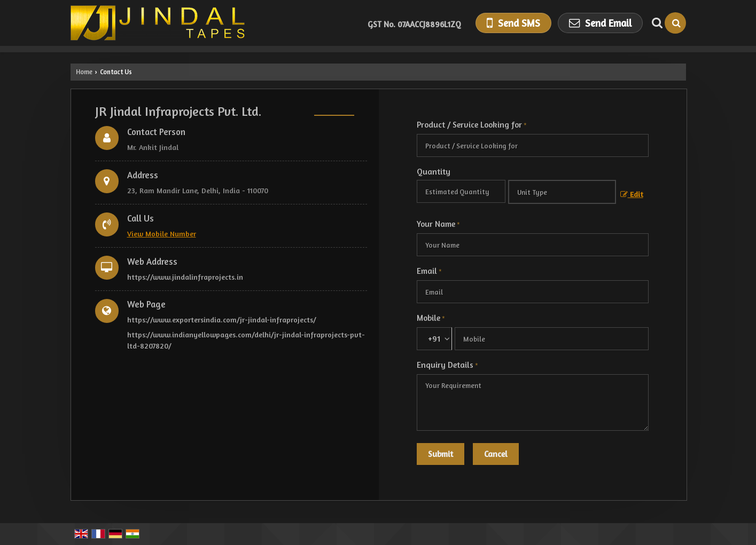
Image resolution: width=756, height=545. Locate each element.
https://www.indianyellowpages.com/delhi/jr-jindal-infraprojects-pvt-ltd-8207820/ (246, 340)
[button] (162, 234)
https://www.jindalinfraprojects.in (185, 277)
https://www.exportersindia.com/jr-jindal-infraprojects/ (222, 319)
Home (84, 72)
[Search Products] (656, 23)
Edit (632, 194)
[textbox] (562, 192)
